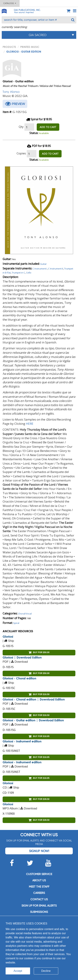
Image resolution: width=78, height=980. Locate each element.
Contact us (39, 899)
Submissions (39, 912)
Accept (18, 971)
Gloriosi (8, 636)
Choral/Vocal (25, 614)
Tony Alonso (11, 92)
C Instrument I (40, 269)
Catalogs (10, 3)
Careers (39, 893)
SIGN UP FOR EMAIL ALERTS (39, 906)
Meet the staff (39, 887)
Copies (21, 153)
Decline (46, 971)
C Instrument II (56, 269)
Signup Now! (39, 851)
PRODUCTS (9, 47)
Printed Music (30, 47)
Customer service (39, 874)
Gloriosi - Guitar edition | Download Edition (33, 720)
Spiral (16, 623)
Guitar (43, 264)
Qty (21, 127)
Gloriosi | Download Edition (22, 657)
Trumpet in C (18, 273)
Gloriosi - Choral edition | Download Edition (34, 699)
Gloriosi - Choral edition (19, 678)
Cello (29, 273)
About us (39, 880)
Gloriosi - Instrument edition (22, 741)
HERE (30, 424)
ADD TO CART (48, 127)
